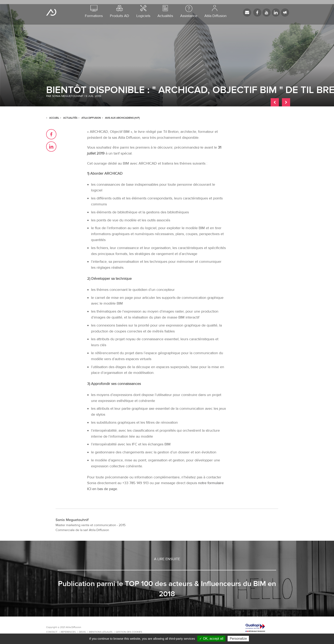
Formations (94, 12)
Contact (52, 632)
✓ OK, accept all (211, 639)
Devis (83, 632)
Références (68, 632)
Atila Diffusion (51, 12)
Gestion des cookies (129, 632)
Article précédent (275, 102)
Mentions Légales (101, 632)
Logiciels (143, 12)
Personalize (238, 639)
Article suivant (286, 102)
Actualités (165, 12)
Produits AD (120, 12)
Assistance (189, 12)
